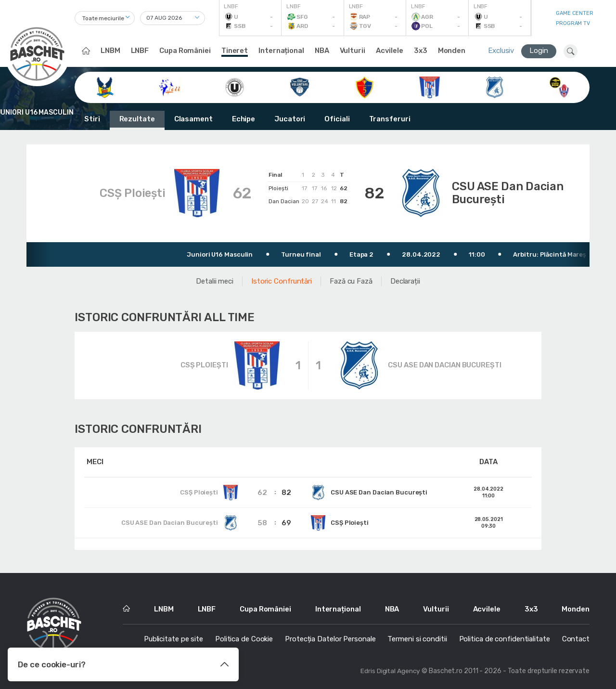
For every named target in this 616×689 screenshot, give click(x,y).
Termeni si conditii (417, 637)
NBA (322, 51)
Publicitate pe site (173, 637)
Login (539, 51)
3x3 (421, 51)
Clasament (193, 119)
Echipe (244, 119)
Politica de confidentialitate (505, 637)
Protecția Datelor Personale (330, 637)
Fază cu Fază (351, 280)
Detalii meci (215, 280)
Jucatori (290, 119)
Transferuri (390, 119)
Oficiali (337, 119)
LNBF (140, 51)
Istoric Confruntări (282, 280)
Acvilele (390, 51)
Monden (452, 51)
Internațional (281, 51)
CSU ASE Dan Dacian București (512, 193)
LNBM (110, 51)
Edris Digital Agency (390, 669)
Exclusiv (501, 51)
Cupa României (185, 51)
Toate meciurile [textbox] (103, 18)
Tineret (235, 51)
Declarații (405, 280)
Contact (576, 637)
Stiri (92, 119)
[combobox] (105, 18)
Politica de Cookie (244, 637)
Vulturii (353, 51)
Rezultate (137, 119)
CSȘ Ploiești (128, 193)
